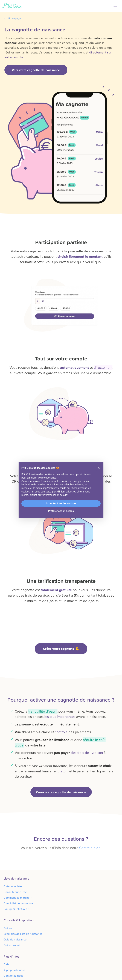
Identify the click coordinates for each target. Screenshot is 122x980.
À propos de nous (14, 970)
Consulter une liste (15, 892)
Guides (8, 928)
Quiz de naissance (15, 939)
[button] (116, 6)
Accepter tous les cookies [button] (61, 503)
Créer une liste (13, 886)
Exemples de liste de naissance (23, 934)
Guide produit (12, 945)
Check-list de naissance (18, 903)
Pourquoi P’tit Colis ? (16, 909)
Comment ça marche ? (18, 898)
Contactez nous (13, 976)
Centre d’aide (90, 848)
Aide (6, 964)
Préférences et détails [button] (61, 511)
